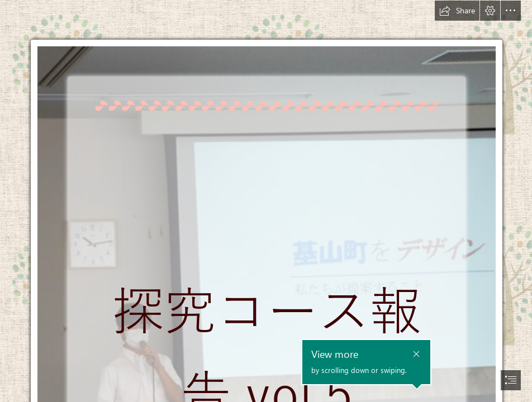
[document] (266, 201)
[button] (457, 11)
